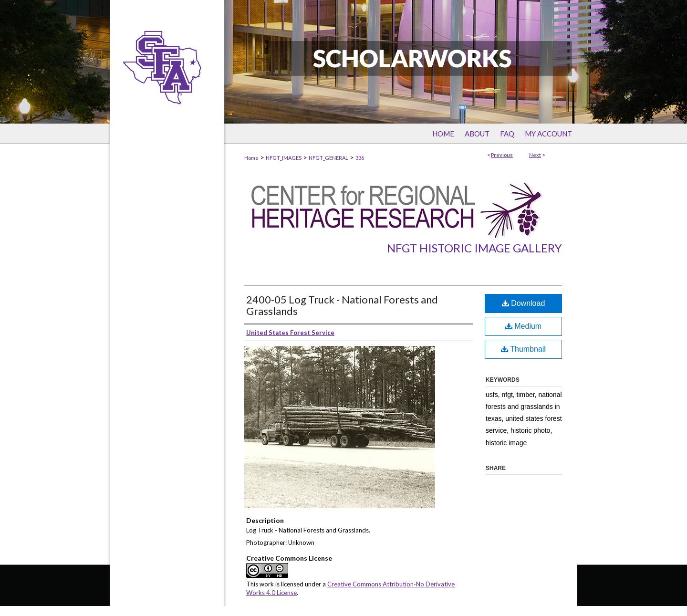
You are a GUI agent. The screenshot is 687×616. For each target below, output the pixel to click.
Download (524, 303)
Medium (523, 326)
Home (251, 158)
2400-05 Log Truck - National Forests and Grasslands (342, 305)
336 (360, 158)
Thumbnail (523, 349)
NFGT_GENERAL (328, 158)
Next (535, 155)
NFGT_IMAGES (284, 158)
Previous (502, 155)
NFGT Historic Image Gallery (474, 248)
